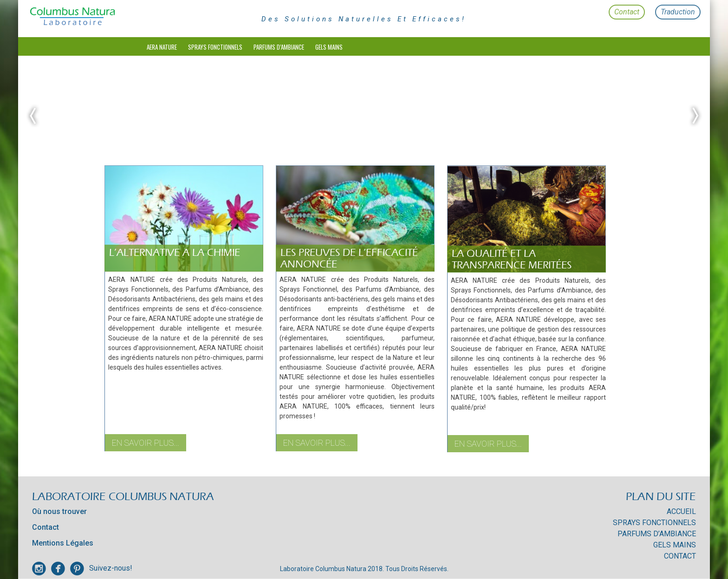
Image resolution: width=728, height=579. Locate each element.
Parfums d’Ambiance (279, 47)
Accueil (681, 511)
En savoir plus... (146, 443)
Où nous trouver (59, 511)
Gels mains (329, 47)
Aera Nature (162, 47)
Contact (627, 12)
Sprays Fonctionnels (215, 47)
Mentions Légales (63, 543)
